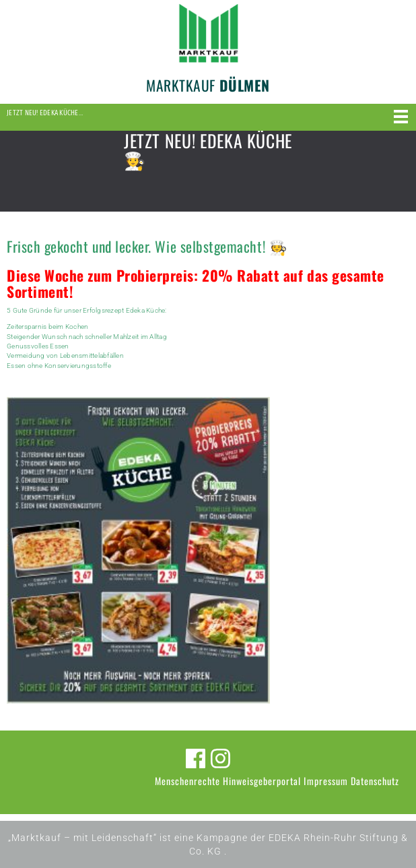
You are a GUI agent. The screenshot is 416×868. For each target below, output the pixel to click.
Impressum (326, 781)
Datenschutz (375, 781)
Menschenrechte (187, 781)
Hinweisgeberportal (262, 781)
